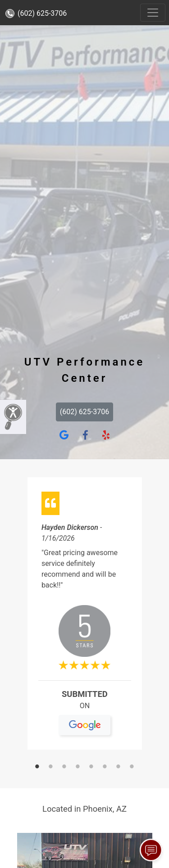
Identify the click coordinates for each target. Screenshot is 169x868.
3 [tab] (64, 767)
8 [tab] (132, 767)
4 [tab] (78, 767)
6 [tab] (105, 767)
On (84, 709)
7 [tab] (119, 767)
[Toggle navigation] (153, 13)
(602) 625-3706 (36, 13)
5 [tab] (91, 767)
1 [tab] (37, 767)
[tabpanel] (85, 617)
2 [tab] (51, 767)
